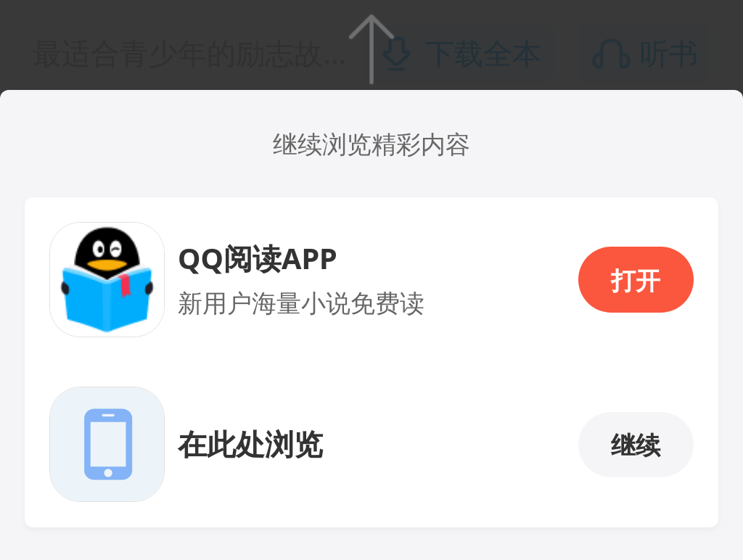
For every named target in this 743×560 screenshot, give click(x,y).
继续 (636, 445)
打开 (636, 280)
